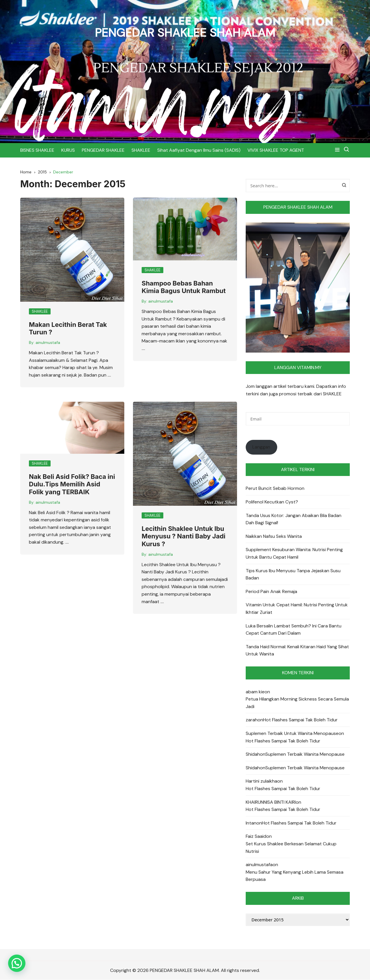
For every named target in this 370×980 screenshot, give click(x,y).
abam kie (255, 692)
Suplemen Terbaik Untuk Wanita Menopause (292, 733)
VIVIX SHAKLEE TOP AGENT (276, 150)
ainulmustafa (48, 343)
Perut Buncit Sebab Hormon (275, 489)
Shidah (253, 754)
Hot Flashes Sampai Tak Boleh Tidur (300, 720)
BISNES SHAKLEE (37, 150)
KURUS (68, 150)
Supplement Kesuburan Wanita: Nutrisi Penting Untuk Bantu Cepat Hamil (294, 554)
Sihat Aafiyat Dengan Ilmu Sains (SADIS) (199, 150)
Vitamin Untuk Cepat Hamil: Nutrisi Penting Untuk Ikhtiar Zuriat (297, 609)
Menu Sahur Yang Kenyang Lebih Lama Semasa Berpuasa (295, 876)
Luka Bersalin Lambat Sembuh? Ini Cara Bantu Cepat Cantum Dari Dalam (294, 630)
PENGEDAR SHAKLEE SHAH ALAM (185, 33)
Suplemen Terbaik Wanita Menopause (305, 754)
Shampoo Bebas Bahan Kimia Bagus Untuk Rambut (184, 287)
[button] (17, 963)
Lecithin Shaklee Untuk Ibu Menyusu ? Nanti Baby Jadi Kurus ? (184, 536)
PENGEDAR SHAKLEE (103, 150)
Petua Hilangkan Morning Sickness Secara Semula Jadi (297, 703)
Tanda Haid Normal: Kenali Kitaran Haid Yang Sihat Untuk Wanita (297, 650)
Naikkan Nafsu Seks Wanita (274, 536)
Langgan (261, 447)
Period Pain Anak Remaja (271, 591)
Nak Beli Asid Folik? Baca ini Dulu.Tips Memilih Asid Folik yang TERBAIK (72, 484)
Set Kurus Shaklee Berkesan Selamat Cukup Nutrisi (291, 847)
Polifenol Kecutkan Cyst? (272, 502)
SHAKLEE (141, 150)
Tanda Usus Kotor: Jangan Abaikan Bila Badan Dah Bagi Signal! (294, 519)
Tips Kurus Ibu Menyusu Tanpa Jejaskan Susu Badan (293, 574)
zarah (252, 720)
